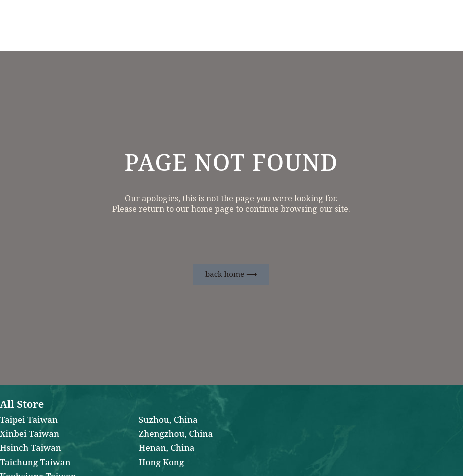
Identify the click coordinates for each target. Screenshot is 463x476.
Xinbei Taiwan (30, 434)
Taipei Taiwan (29, 420)
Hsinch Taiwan (31, 448)
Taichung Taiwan (35, 463)
